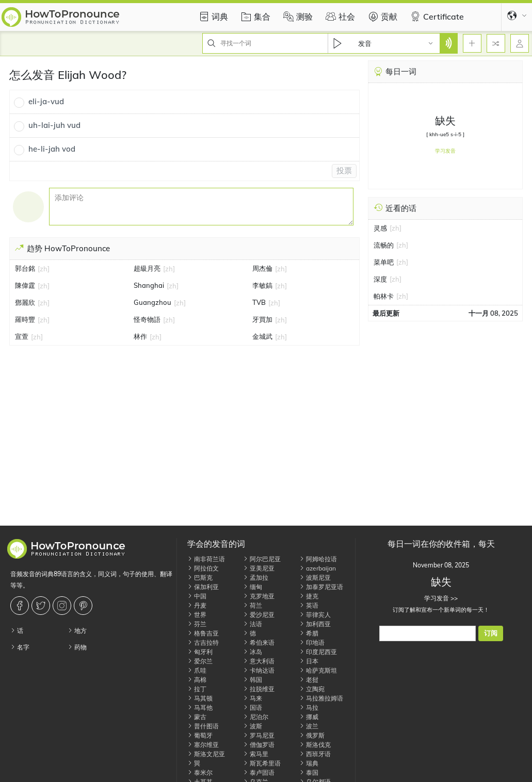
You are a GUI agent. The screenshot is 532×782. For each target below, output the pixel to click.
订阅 (491, 633)
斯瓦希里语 (262, 763)
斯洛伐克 (315, 745)
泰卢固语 (259, 772)
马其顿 (200, 698)
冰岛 (253, 652)
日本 (309, 661)
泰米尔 (200, 772)
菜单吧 (384, 262)
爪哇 (197, 670)
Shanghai (149, 285)
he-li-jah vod (52, 149)
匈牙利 (200, 652)
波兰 (309, 726)
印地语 (312, 642)
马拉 (309, 707)
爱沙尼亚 (259, 615)
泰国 (309, 772)
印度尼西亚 (318, 652)
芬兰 (197, 624)
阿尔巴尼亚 (262, 559)
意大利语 (259, 661)
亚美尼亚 (259, 568)
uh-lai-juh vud (54, 125)
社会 (339, 17)
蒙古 (197, 717)
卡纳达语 (259, 670)
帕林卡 (384, 296)
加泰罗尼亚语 (321, 587)
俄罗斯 (312, 735)
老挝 (309, 680)
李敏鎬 (262, 285)
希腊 (309, 633)
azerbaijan (318, 568)
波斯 (253, 726)
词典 (212, 17)
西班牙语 (315, 754)
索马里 (256, 754)
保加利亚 (203, 587)
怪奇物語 (147, 319)
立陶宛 (312, 689)
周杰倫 (262, 268)
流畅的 (384, 245)
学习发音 (445, 151)
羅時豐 (25, 319)
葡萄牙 (200, 735)
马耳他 (200, 707)
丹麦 (197, 605)
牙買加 (262, 319)
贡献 (381, 17)
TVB (259, 302)
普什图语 (203, 726)
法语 (253, 624)
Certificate (436, 17)
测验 (297, 17)
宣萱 (22, 336)
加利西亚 (315, 624)
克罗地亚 (259, 596)
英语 (309, 605)
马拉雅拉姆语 (321, 698)
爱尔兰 (200, 661)
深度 (380, 279)
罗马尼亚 (259, 735)
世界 (197, 615)
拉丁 (197, 689)
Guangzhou (152, 302)
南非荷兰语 (206, 559)
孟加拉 (256, 577)
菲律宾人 (315, 615)
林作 (140, 336)
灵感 (380, 228)
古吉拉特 (203, 642)
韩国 (253, 680)
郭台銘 (25, 268)
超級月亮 (147, 268)
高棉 (197, 680)
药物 (77, 647)
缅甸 (253, 587)
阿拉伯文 (203, 568)
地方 (77, 631)
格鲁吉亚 (203, 633)
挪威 (309, 717)
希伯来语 (259, 642)
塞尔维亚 (203, 745)
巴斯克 (200, 577)
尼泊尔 (256, 717)
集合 (254, 17)
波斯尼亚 (315, 577)
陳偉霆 (25, 285)
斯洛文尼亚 (206, 754)
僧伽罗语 (259, 745)
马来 (253, 698)
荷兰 (253, 605)
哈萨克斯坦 (318, 670)
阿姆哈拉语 (318, 559)
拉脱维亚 (259, 689)
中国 (197, 596)
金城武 (262, 336)
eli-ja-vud (46, 101)
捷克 (309, 596)
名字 (20, 647)
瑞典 (309, 763)
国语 (253, 707)
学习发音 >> (441, 598)
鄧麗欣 (25, 302)
